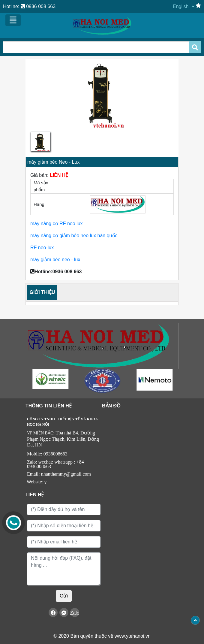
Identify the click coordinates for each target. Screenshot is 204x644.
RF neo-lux (43, 248)
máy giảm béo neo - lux (55, 260)
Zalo (75, 613)
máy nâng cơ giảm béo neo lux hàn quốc (75, 236)
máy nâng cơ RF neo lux (57, 224)
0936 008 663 (38, 6)
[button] (37, 108)
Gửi (64, 596)
